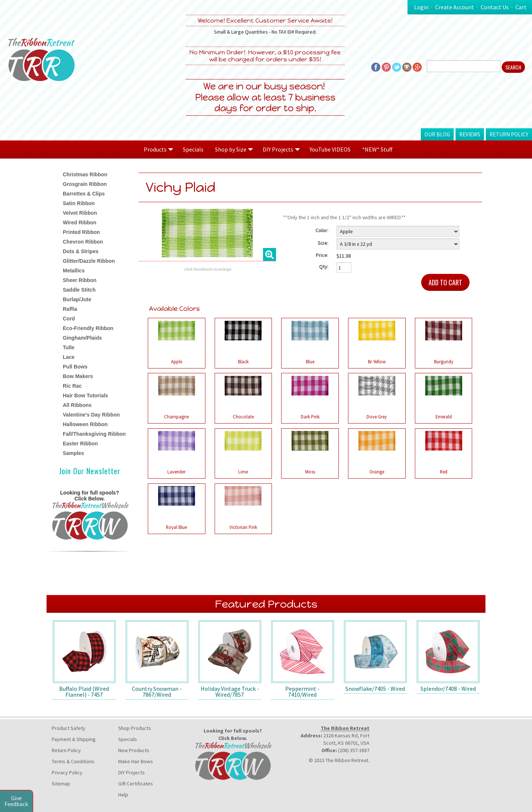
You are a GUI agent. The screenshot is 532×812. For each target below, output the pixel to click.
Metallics (74, 271)
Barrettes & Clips (84, 194)
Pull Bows (75, 367)
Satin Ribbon (79, 203)
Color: (322, 230)
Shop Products (135, 728)
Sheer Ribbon (80, 280)
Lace (69, 357)
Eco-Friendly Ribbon (88, 328)
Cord (69, 319)
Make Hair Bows (136, 761)
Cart (521, 7)
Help (123, 795)
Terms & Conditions (73, 761)
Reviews (470, 134)
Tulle (69, 347)
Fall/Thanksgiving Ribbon (94, 434)
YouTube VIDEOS (330, 149)
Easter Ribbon (80, 444)
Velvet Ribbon (80, 213)
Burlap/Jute (77, 299)
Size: (323, 243)
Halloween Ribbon (85, 424)
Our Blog (437, 134)
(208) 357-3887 (354, 750)
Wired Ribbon (80, 222)
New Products (134, 750)
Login (421, 7)
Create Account (455, 7)
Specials (193, 149)
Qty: (324, 266)
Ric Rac (72, 386)
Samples (74, 453)
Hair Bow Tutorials (86, 395)
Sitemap (61, 784)
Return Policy (509, 134)
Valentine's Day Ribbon (91, 415)
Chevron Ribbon (83, 242)
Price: (322, 255)
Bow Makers (78, 376)
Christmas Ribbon (85, 174)
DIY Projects (132, 772)
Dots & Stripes (81, 251)
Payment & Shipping (74, 739)
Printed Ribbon (81, 232)
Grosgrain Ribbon (85, 184)
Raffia (70, 309)
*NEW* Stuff (377, 149)
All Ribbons (77, 405)
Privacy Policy (67, 772)
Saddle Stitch (79, 290)
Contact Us (495, 7)
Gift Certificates (136, 784)
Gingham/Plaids (82, 338)
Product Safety (69, 728)
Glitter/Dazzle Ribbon (89, 261)
